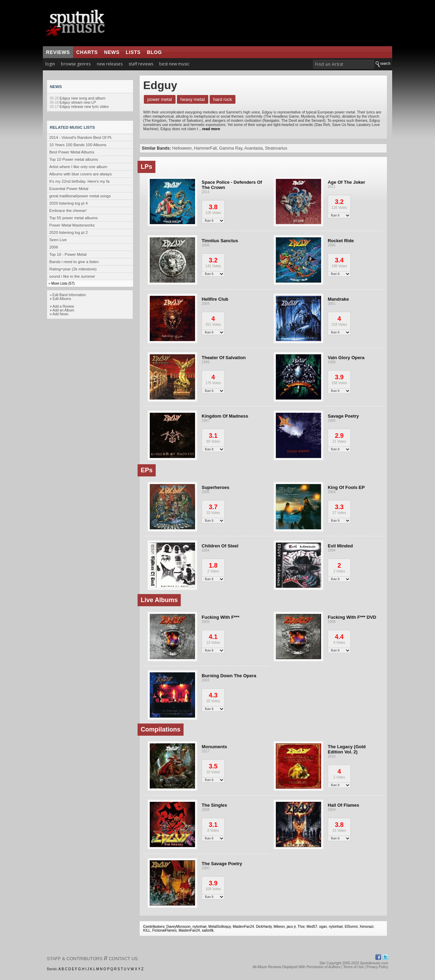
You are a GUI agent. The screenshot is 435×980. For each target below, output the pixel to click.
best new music (174, 64)
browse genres (76, 64)
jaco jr (291, 927)
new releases (110, 64)
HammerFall (205, 148)
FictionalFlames (164, 930)
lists (133, 52)
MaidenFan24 (243, 927)
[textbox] (344, 64)
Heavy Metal (193, 99)
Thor (301, 927)
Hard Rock (223, 99)
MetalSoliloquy (219, 927)
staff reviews (141, 64)
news (112, 52)
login (50, 64)
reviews (58, 52)
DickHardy (264, 927)
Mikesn (279, 927)
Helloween (182, 148)
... (209, 129)
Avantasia (254, 148)
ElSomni (351, 927)
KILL (147, 930)
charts (87, 52)
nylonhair (200, 927)
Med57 (312, 927)
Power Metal (160, 99)
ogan (323, 927)
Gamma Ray (231, 148)
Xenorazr (367, 927)
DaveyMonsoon (178, 927)
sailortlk (208, 930)
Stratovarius (276, 148)
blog (154, 52)
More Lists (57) (63, 283)
